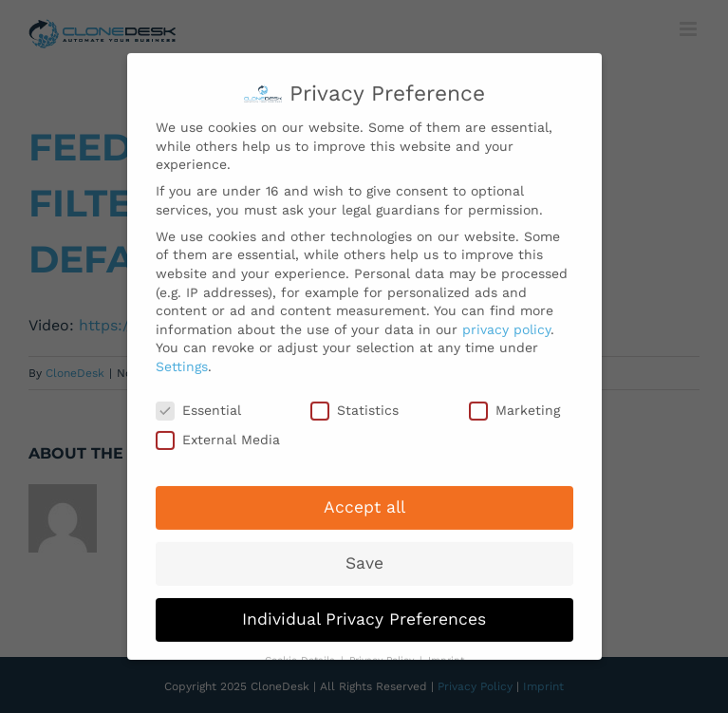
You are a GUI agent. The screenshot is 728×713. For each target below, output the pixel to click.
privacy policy (506, 323)
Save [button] (364, 557)
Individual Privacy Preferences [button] (364, 613)
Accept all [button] (364, 501)
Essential (198, 404)
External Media (218, 434)
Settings (182, 360)
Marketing (514, 404)
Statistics (355, 404)
